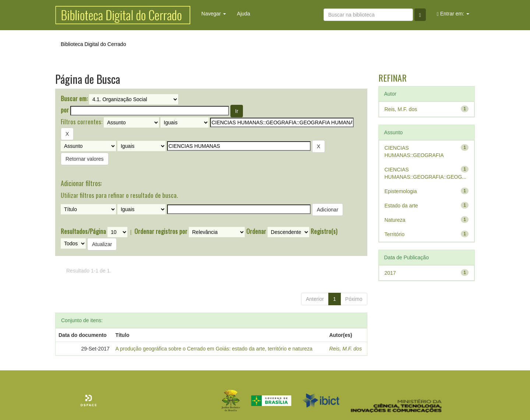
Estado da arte (401, 206)
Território (395, 234)
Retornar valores (85, 159)
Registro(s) (324, 231)
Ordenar (256, 231)
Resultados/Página (83, 231)
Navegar (214, 14)
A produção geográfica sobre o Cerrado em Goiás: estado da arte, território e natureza (214, 349)
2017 (390, 273)
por (65, 110)
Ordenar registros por (161, 231)
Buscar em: (74, 99)
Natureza (395, 220)
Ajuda (244, 14)
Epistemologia (401, 191)
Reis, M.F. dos (345, 349)
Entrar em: (453, 14)
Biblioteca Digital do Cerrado (93, 44)
